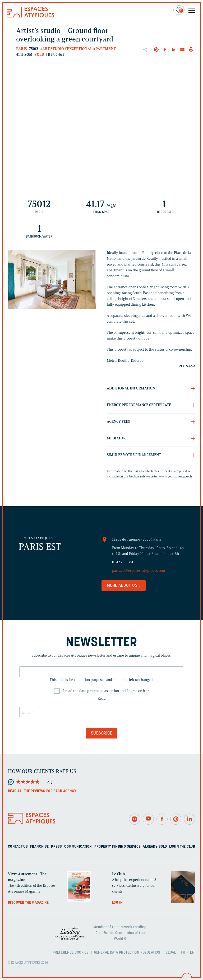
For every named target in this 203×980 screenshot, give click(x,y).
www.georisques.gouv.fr (176, 476)
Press (56, 847)
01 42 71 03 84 (123, 562)
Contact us (18, 847)
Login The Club (182, 847)
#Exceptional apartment (90, 49)
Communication (78, 847)
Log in (117, 903)
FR (183, 953)
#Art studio (52, 49)
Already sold (155, 847)
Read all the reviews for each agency (42, 791)
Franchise (40, 847)
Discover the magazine (28, 903)
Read (102, 698)
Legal (171, 953)
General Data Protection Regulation (127, 953)
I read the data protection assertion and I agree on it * (106, 691)
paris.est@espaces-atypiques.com (139, 571)
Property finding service (117, 847)
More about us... (124, 586)
